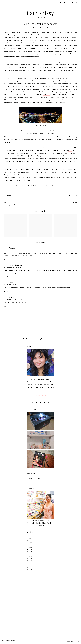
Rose (11, 283)
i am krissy (41, 13)
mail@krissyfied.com (40, 395)
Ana (45, 128)
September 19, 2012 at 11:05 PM (15, 267)
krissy (11, 298)
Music (9, 195)
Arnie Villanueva (15, 265)
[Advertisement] (15, 591)
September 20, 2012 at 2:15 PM (15, 285)
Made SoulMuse (72, 641)
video (70, 150)
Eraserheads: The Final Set (34, 97)
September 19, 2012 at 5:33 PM (15, 250)
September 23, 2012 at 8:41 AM (15, 300)
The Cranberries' (44, 92)
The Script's (58, 78)
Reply (6, 259)
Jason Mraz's (32, 84)
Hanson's (46, 94)
